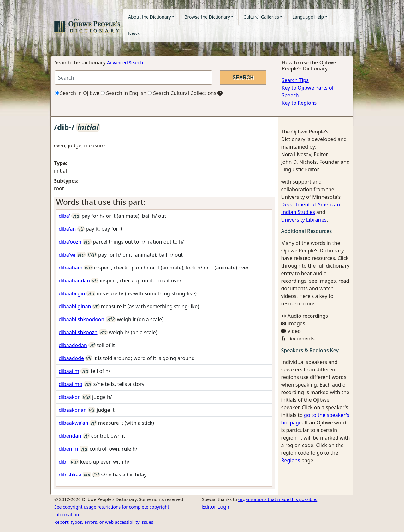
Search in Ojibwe (77, 93)
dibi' (64, 462)
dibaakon (70, 397)
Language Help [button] (308, 17)
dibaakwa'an (74, 423)
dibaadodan (73, 345)
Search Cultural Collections (182, 93)
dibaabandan (74, 281)
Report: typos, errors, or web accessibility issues (104, 522)
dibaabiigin (72, 293)
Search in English (124, 93)
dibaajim (69, 371)
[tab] (164, 202)
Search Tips (295, 80)
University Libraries (304, 220)
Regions (291, 460)
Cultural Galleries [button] (261, 17)
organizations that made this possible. (278, 499)
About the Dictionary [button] (150, 17)
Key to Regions (299, 103)
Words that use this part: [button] (101, 202)
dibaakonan (73, 410)
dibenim (68, 449)
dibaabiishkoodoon (81, 319)
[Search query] (134, 77)
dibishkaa (70, 475)
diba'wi (67, 255)
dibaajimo (71, 384)
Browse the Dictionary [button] (207, 17)
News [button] (134, 33)
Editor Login (216, 507)
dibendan (70, 436)
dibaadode (71, 358)
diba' (64, 216)
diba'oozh (70, 242)
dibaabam (71, 268)
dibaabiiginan (75, 306)
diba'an (67, 229)
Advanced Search (125, 63)
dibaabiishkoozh (78, 332)
